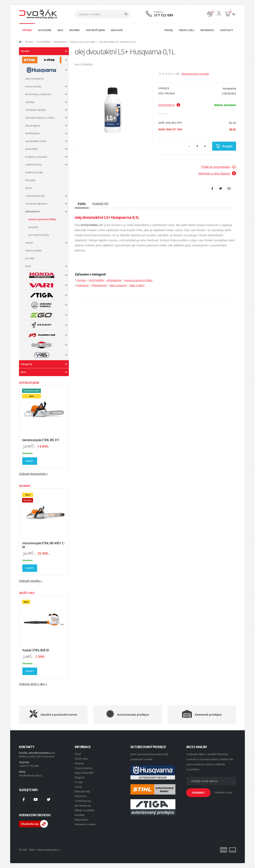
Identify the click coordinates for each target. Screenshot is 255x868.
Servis (78, 787)
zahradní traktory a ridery (40, 118)
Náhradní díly (82, 792)
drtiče (29, 188)
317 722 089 (163, 15)
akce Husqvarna (35, 79)
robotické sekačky (35, 110)
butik (28, 266)
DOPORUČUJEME (95, 30)
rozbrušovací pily (35, 196)
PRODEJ (168, 30)
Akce (23, 372)
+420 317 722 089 (29, 766)
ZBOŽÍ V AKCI (27, 593)
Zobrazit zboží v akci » (33, 684)
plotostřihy (31, 149)
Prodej (79, 782)
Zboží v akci (81, 759)
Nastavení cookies (85, 824)
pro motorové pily (39, 235)
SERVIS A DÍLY (187, 30)
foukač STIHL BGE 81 (36, 650)
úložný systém (34, 251)
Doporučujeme (84, 768)
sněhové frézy (34, 165)
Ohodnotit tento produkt (195, 74)
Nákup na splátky (84, 810)
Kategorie (26, 364)
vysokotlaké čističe (36, 141)
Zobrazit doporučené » (33, 474)
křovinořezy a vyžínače (38, 94)
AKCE (60, 30)
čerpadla (30, 180)
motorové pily (33, 86)
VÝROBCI (27, 30)
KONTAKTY (227, 30)
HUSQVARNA (43, 42)
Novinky (79, 763)
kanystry (33, 227)
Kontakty (80, 815)
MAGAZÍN (117, 30)
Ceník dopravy (83, 801)
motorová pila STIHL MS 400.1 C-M (44, 545)
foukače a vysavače (36, 157)
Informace (81, 796)
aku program (33, 126)
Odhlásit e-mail (223, 792)
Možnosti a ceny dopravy (217, 173)
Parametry (100, 204)
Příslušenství (99, 285)
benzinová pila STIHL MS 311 (41, 440)
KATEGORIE (45, 30)
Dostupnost (169, 105)
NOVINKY (75, 30)
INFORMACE (207, 30)
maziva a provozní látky (83, 42)
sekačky (30, 102)
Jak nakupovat (83, 806)
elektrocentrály (34, 172)
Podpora (158, 12)
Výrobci (29, 42)
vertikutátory (32, 133)
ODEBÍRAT (198, 793)
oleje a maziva (118, 285)
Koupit (30, 461)
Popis (82, 204)
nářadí (29, 243)
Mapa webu (82, 820)
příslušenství (60, 42)
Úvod (78, 754)
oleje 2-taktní (137, 285)
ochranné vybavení (36, 204)
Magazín (80, 777)
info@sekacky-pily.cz (31, 775)
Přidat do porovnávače (216, 167)
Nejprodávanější (84, 773)
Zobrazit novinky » (31, 581)
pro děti (30, 258)
